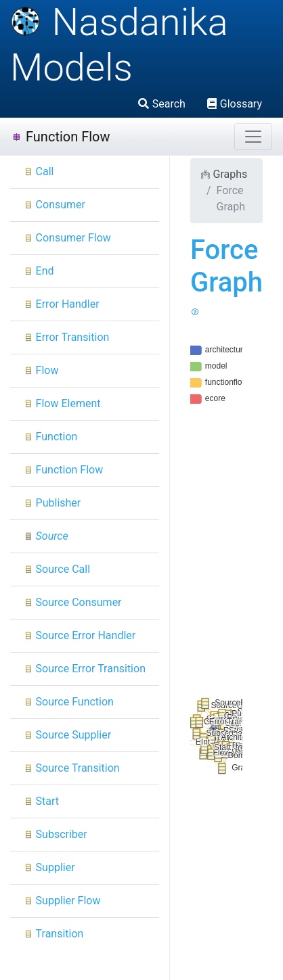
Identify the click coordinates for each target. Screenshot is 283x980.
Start (41, 801)
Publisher (52, 503)
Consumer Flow (67, 238)
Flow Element (62, 403)
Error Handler (62, 304)
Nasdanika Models (119, 45)
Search (162, 104)
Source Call (57, 569)
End (39, 271)
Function (50, 437)
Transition (53, 934)
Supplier (49, 867)
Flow (41, 370)
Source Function (69, 702)
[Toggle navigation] (253, 137)
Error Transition (66, 337)
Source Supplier (67, 735)
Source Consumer (73, 602)
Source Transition (72, 768)
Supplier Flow (62, 901)
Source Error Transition (85, 669)
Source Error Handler (80, 635)
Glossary (235, 104)
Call (39, 171)
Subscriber (56, 834)
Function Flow (61, 137)
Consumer (55, 205)
